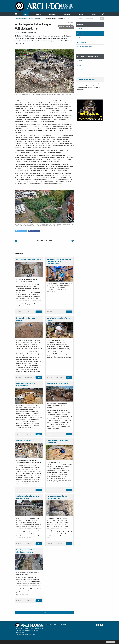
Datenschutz (64, 624)
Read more (39, 312)
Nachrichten (80, 29)
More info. (40, 642)
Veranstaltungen (82, 42)
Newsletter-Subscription (87, 80)
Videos (79, 65)
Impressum (49, 624)
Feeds (79, 38)
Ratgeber (81, 14)
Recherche (52, 14)
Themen (39, 14)
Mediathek (67, 14)
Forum (94, 14)
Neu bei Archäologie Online (84, 47)
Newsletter (95, 84)
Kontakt (56, 624)
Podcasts (80, 70)
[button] (21, 231)
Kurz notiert (38, 18)
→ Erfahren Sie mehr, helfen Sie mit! (25, 634)
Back (44, 612)
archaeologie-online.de (21, 18)
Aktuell (26, 14)
